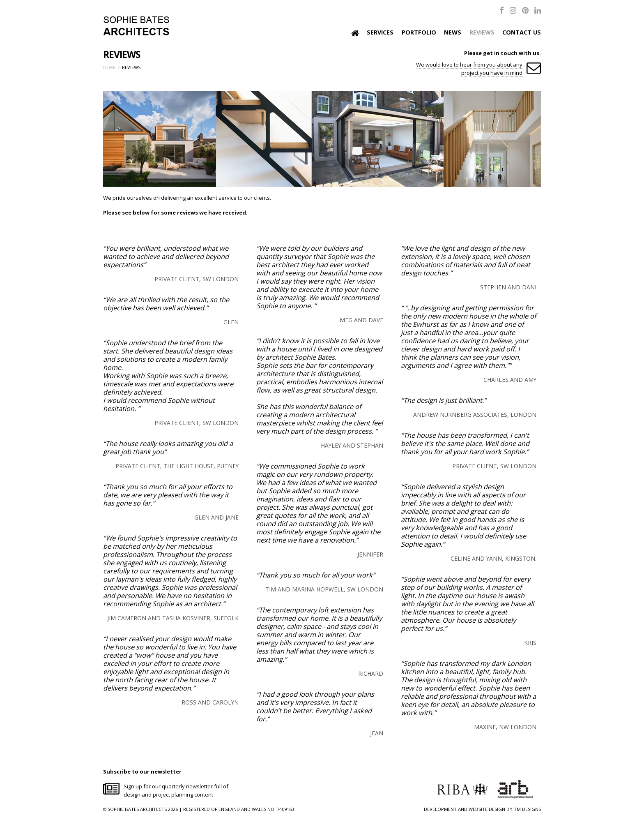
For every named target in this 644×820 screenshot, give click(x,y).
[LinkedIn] (538, 10)
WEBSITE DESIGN (487, 809)
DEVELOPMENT (440, 809)
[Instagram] (513, 10)
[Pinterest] (525, 10)
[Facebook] (502, 10)
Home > (112, 67)
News (453, 32)
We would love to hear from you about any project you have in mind (469, 69)
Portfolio (419, 32)
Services (380, 32)
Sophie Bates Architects (136, 26)
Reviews (482, 32)
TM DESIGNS (527, 809)
